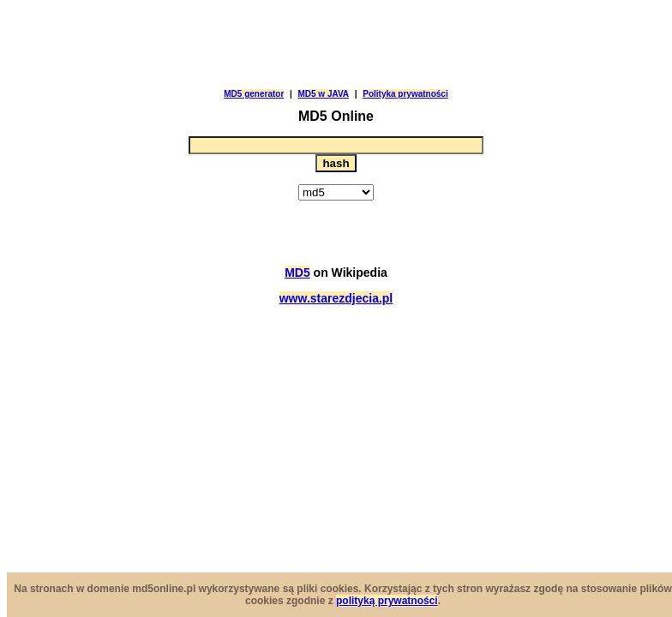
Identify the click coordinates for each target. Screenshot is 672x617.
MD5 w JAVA (323, 94)
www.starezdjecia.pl (336, 298)
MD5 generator (254, 94)
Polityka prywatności (405, 94)
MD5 (297, 273)
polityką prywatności (387, 601)
